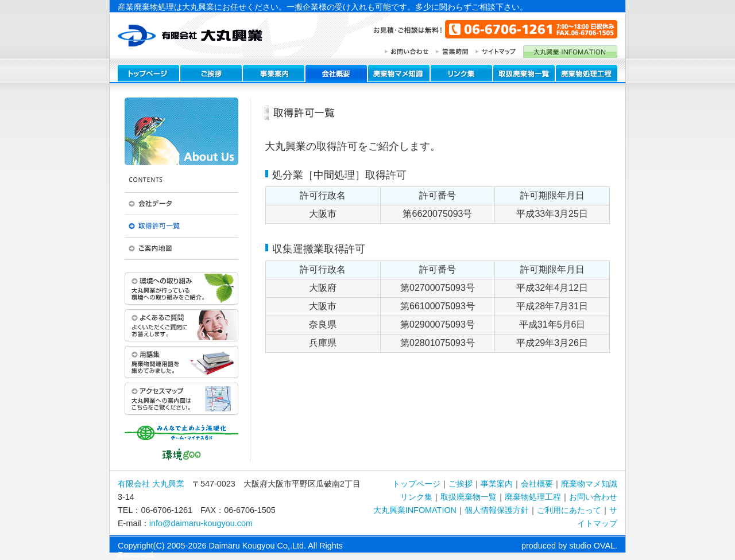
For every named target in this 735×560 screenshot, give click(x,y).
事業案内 (497, 484)
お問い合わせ (593, 497)
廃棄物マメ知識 (589, 484)
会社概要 (537, 484)
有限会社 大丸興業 (151, 484)
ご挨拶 (461, 484)
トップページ (416, 484)
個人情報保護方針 (497, 510)
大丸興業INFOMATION (415, 510)
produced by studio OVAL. (569, 546)
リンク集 (416, 497)
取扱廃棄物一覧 (469, 497)
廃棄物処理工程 (533, 497)
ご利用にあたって (569, 510)
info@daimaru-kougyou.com (201, 523)
